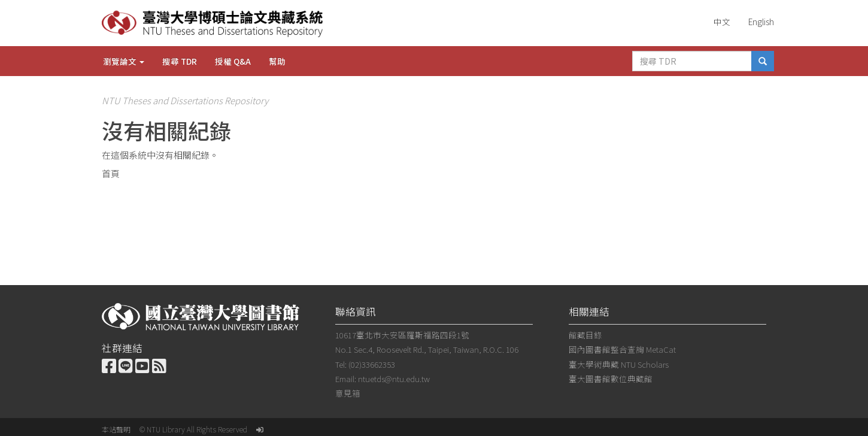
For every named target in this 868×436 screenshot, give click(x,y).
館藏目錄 (585, 335)
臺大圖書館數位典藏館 (611, 379)
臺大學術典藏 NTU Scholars (619, 364)
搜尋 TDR (180, 61)
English (761, 22)
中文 (722, 22)
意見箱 (348, 393)
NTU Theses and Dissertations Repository (185, 100)
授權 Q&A (233, 61)
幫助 (277, 61)
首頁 (111, 173)
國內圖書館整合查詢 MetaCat (622, 349)
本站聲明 (116, 429)
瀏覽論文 (124, 61)
